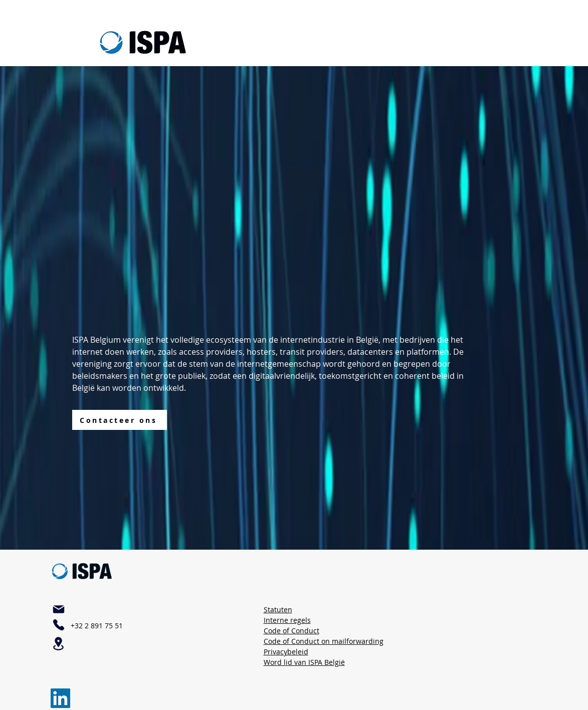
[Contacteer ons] (120, 420)
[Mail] (59, 609)
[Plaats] (59, 644)
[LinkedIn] (60, 698)
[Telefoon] (59, 625)
